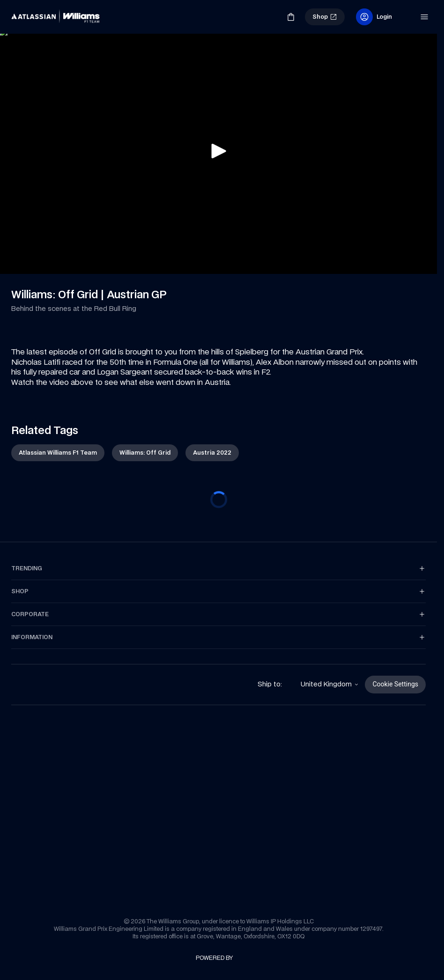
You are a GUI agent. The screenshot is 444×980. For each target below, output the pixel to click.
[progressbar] (219, 500)
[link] (27, 13)
